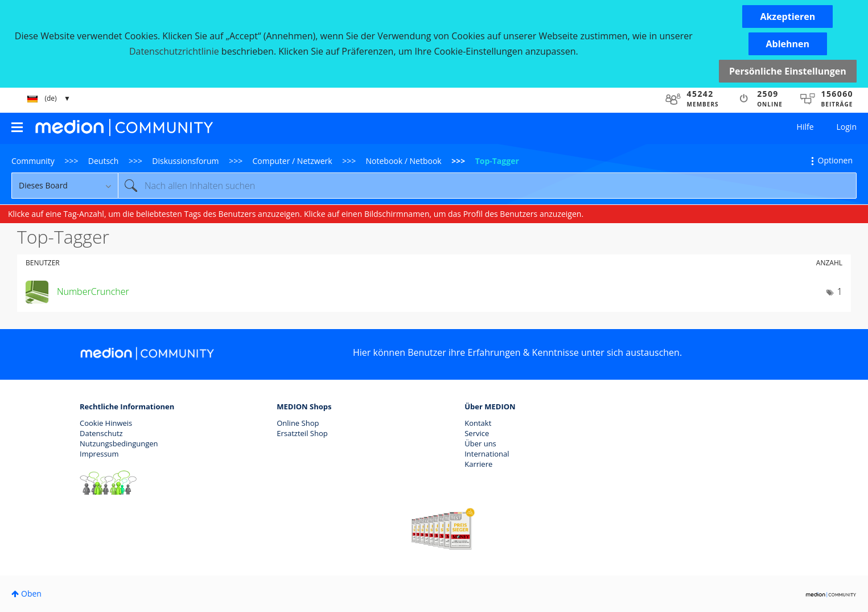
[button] (787, 17)
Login (847, 127)
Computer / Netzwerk (293, 161)
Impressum (99, 454)
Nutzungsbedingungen (119, 443)
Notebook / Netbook (404, 161)
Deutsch (104, 161)
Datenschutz (101, 433)
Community (33, 161)
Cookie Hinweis (106, 423)
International (487, 454)
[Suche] (487, 186)
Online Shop (298, 423)
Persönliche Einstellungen (788, 71)
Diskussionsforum (185, 161)
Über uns (480, 443)
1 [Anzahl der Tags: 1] (840, 291)
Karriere (478, 464)
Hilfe (805, 127)
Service (477, 433)
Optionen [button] (835, 160)
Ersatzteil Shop (302, 433)
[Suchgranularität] (65, 186)
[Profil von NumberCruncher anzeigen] (93, 291)
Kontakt (478, 423)
